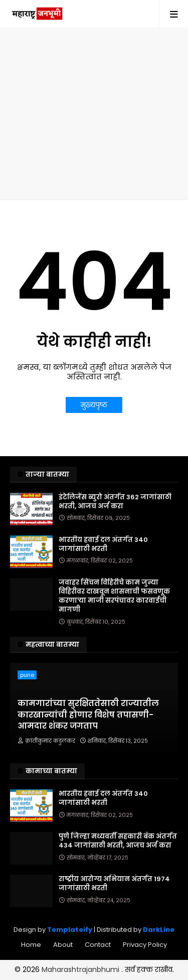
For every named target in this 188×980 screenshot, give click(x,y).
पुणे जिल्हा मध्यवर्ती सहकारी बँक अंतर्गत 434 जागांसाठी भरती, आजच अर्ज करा (118, 841)
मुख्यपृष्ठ (94, 405)
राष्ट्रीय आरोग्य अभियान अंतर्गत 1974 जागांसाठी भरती (114, 884)
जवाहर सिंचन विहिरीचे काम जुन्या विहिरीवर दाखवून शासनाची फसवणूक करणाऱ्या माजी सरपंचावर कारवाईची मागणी (114, 596)
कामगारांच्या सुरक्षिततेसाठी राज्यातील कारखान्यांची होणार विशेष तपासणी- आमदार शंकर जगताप (88, 715)
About (63, 945)
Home (31, 945)
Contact (98, 945)
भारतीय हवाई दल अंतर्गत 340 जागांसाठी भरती (103, 544)
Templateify (70, 930)
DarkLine (159, 930)
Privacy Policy (145, 945)
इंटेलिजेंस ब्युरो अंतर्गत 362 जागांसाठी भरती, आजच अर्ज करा (115, 502)
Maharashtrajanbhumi (81, 969)
